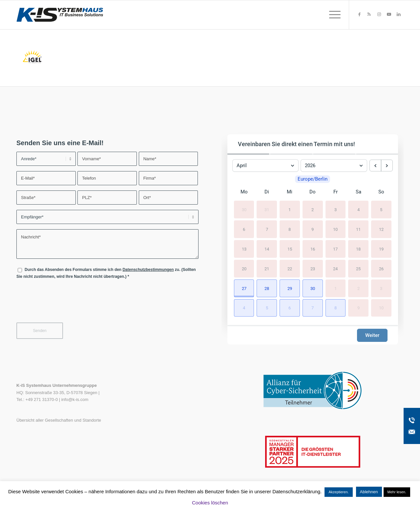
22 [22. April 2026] (290, 269)
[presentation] (66, 305)
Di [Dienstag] (267, 192)
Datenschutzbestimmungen (148, 270)
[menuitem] (333, 15)
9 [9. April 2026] (313, 229)
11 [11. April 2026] (358, 229)
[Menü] (333, 15)
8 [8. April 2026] (290, 229)
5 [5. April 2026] (381, 210)
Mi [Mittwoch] (290, 192)
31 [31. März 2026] (267, 210)
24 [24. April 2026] (335, 269)
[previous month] (375, 166)
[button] (244, 288)
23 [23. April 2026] (313, 269)
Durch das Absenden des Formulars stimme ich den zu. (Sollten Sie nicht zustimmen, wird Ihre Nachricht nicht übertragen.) (106, 273)
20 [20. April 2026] (244, 269)
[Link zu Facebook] (359, 14)
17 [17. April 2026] (335, 249)
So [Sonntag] (381, 192)
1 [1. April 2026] (290, 210)
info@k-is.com (75, 399)
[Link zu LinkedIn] (399, 14)
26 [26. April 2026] (381, 269)
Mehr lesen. (397, 492)
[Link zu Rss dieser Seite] (369, 14)
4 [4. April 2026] (358, 210)
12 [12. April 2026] (381, 229)
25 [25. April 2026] (358, 269)
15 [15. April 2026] (290, 249)
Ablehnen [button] (369, 492)
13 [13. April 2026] (244, 249)
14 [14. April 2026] (267, 249)
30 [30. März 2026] (244, 210)
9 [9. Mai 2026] (358, 308)
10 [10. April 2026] (335, 229)
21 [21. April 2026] (267, 269)
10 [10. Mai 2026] (381, 308)
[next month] (387, 166)
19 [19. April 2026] (381, 249)
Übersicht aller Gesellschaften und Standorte (59, 420)
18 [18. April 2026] (358, 249)
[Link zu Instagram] (379, 14)
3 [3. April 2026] (336, 210)
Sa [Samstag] (358, 192)
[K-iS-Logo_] (60, 15)
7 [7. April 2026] (267, 229)
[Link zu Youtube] (389, 14)
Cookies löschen (210, 503)
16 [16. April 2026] (313, 249)
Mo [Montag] (244, 192)
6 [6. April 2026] (244, 229)
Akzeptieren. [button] (338, 492)
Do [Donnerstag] (313, 192)
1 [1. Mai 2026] (336, 288)
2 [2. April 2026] (313, 210)
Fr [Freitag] (336, 192)
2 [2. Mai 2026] (358, 288)
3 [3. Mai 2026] (381, 288)
